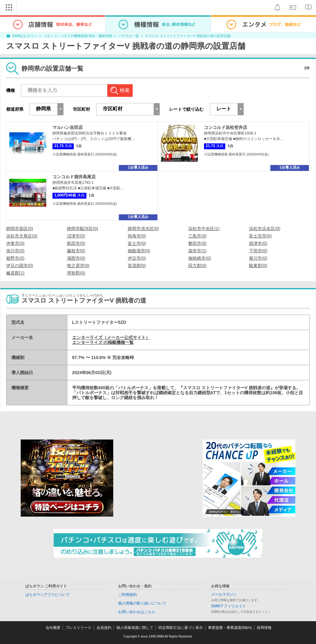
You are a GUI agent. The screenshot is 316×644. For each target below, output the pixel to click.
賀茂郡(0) (137, 266)
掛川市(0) (15, 251)
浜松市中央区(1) (204, 229)
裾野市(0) (15, 258)
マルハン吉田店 (68, 127)
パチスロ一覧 (129, 36)
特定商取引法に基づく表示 (181, 628)
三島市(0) (197, 236)
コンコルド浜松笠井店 (226, 127)
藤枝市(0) (76, 251)
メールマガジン (224, 594)
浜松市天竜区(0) (22, 236)
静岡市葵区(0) (20, 229)
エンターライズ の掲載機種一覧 (103, 342)
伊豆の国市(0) (20, 266)
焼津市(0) (258, 243)
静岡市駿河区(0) (83, 229)
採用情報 (264, 628)
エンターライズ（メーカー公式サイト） (111, 337)
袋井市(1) (197, 251)
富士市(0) (137, 243)
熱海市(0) (137, 236)
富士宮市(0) (260, 236)
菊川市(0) (258, 258)
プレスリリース (78, 628)
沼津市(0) (76, 236)
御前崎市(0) (200, 258)
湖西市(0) (76, 258)
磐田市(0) (197, 243)
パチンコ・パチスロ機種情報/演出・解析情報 (78, 36)
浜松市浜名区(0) (265, 229)
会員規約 (104, 628)
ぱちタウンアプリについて (48, 595)
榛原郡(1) (15, 273)
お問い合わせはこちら (137, 612)
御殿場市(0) (139, 251)
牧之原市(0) (78, 266)
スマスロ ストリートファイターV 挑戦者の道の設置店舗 (188, 36)
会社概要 (53, 628)
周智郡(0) (76, 273)
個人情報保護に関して (135, 628)
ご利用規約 (127, 595)
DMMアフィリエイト (229, 606)
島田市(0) (76, 243)
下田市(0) (258, 251)
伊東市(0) (15, 243)
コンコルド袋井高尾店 (74, 177)
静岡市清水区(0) (143, 229)
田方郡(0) (197, 266)
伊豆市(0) (137, 258)
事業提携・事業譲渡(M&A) (230, 628)
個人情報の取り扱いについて (142, 603)
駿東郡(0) (258, 266)
